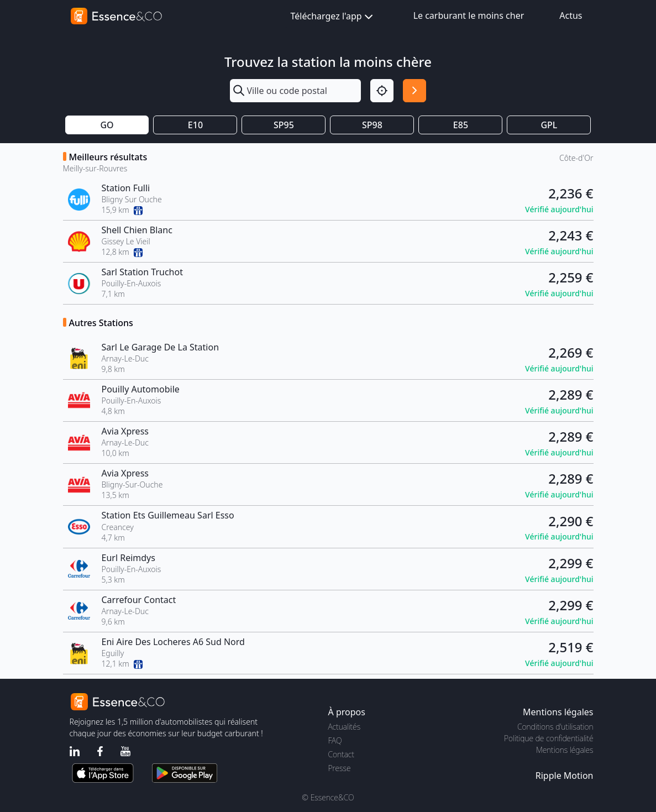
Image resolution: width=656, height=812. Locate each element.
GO (107, 125)
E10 (195, 125)
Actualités (345, 727)
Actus (571, 15)
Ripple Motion (565, 776)
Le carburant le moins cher (469, 15)
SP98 (372, 125)
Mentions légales (565, 750)
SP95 (284, 125)
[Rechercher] (414, 91)
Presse (340, 768)
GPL (549, 125)
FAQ (335, 740)
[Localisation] (382, 91)
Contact (341, 754)
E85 (461, 125)
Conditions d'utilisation (555, 727)
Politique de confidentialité (549, 738)
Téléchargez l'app (333, 17)
